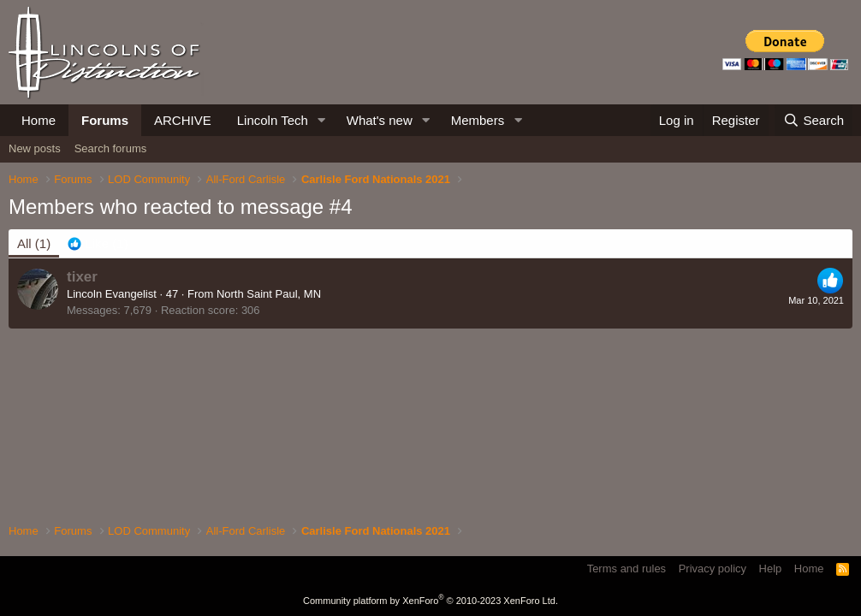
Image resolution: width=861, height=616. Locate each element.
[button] (322, 120)
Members (478, 120)
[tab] (98, 243)
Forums (105, 120)
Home (39, 120)
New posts (35, 148)
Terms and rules (626, 569)
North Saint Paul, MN (269, 294)
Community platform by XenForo (430, 601)
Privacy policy (713, 569)
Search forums (111, 148)
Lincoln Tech (273, 120)
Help (771, 569)
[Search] (813, 120)
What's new (380, 120)
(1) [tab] (34, 243)
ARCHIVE (183, 120)
